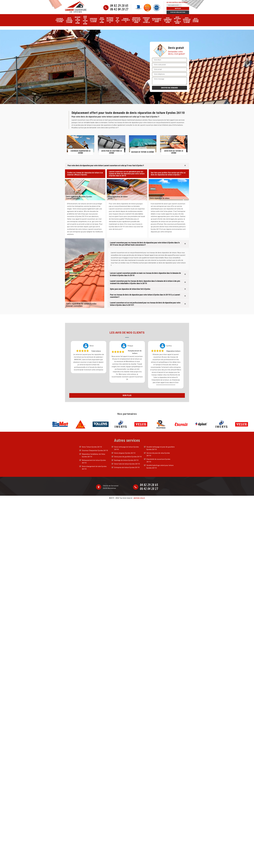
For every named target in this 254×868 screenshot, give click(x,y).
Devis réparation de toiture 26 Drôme (187, 20)
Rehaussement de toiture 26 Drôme (157, 20)
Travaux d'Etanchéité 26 (126, 20)
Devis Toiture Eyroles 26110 (92, 447)
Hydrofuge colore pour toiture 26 (146, 20)
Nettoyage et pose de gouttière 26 (110, 20)
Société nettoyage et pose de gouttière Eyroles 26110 (161, 448)
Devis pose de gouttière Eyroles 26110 (128, 457)
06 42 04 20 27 (119, 9)
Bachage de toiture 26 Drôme (78, 20)
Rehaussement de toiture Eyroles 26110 (94, 462)
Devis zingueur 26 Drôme (196, 20)
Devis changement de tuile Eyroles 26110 (94, 468)
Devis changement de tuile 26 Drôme (168, 20)
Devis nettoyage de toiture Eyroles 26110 (127, 448)
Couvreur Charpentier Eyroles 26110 (95, 450)
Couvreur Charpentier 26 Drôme (60, 20)
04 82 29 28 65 (119, 6)
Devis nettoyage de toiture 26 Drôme (177, 20)
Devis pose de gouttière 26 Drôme (69, 20)
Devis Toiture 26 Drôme (102, 20)
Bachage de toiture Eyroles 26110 (126, 460)
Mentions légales (139, 498)
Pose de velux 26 (117, 20)
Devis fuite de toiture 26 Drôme (85, 20)
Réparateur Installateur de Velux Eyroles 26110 (94, 455)
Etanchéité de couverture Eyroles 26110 (158, 460)
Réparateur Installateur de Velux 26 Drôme (136, 20)
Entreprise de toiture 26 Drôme (93, 20)
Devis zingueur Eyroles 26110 (125, 453)
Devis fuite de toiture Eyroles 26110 (127, 464)
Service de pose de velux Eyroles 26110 (158, 454)
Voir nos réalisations (178, 12)
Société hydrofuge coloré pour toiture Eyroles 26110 (160, 467)
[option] (81, 145)
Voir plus (127, 395)
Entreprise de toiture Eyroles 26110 (127, 467)
